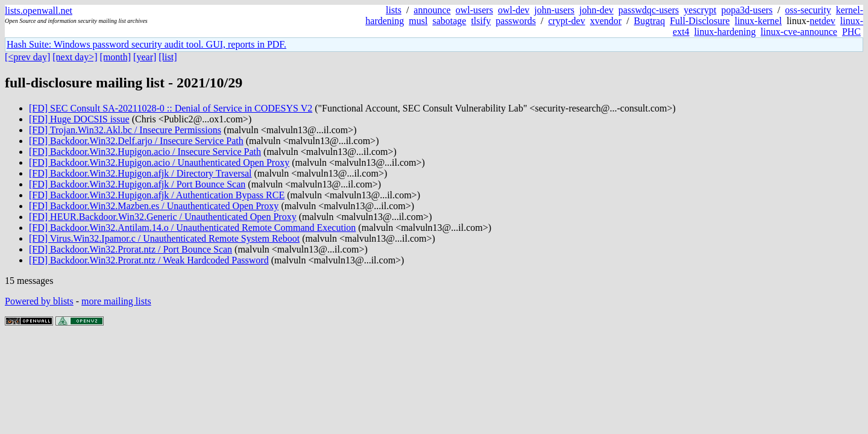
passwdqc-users (649, 10)
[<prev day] (27, 57)
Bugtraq (650, 21)
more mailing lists (116, 301)
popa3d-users (747, 10)
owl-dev (514, 10)
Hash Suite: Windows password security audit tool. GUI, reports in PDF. (146, 44)
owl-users (474, 10)
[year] (145, 57)
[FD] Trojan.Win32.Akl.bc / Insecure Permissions (125, 130)
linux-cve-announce (799, 32)
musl (418, 21)
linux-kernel (758, 21)
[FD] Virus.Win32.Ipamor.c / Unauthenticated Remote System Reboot (164, 238)
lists (394, 10)
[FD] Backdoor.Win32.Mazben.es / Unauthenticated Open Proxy (154, 206)
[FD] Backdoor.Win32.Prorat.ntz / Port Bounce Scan (131, 249)
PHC (851, 32)
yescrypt (700, 10)
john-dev (596, 10)
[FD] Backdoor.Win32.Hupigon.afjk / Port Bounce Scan (137, 184)
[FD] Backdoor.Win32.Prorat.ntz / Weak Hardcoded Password (149, 260)
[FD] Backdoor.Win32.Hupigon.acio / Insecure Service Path (145, 152)
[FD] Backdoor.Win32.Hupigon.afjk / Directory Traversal (140, 173)
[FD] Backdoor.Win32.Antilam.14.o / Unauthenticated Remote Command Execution (192, 228)
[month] (116, 57)
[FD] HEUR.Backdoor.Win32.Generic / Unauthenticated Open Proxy (163, 217)
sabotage (449, 21)
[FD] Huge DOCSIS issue (79, 119)
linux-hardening (725, 32)
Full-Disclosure (700, 21)
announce (432, 10)
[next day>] (75, 57)
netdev (822, 21)
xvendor (606, 21)
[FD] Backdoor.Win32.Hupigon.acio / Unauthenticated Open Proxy (159, 162)
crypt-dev (566, 21)
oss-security (808, 10)
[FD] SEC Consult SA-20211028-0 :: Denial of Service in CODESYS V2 (171, 108)
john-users (554, 10)
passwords (516, 21)
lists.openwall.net (39, 11)
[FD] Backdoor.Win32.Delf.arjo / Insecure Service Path (136, 141)
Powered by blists (39, 301)
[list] (168, 57)
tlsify (481, 21)
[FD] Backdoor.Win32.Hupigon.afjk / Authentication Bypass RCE (157, 195)
